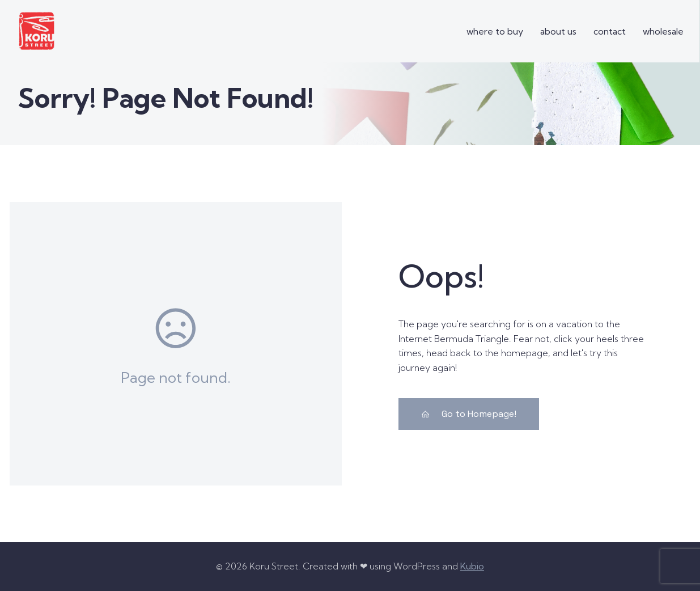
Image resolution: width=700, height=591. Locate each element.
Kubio (472, 566)
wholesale (663, 31)
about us (558, 31)
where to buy (495, 31)
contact (610, 31)
